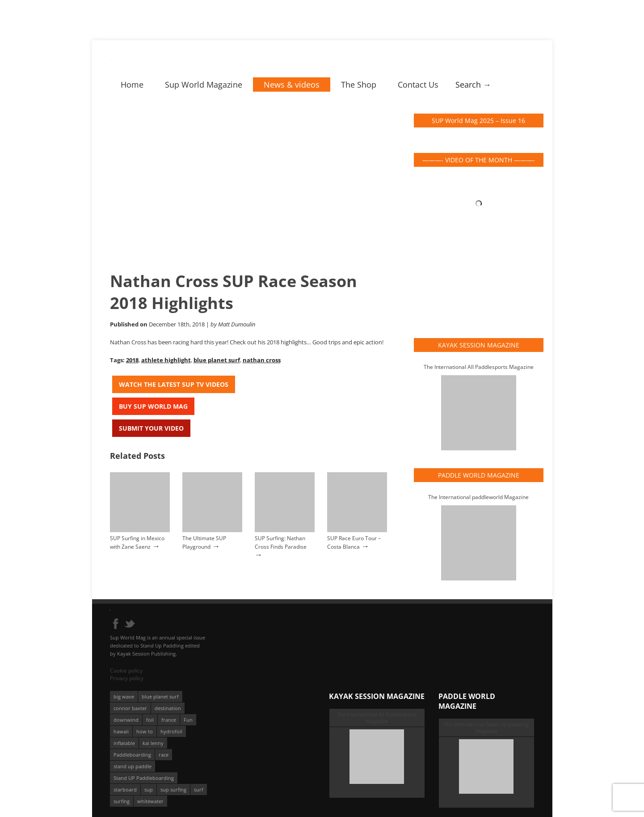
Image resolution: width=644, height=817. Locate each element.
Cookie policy (126, 671)
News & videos (292, 85)
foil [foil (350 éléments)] (150, 720)
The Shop (359, 85)
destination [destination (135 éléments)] (168, 708)
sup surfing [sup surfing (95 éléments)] (173, 789)
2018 (132, 360)
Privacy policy (127, 678)
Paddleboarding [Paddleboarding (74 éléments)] (132, 755)
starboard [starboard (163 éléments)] (125, 789)
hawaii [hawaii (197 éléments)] (121, 731)
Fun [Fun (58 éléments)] (188, 720)
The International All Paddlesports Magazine (479, 367)
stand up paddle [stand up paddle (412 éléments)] (133, 766)
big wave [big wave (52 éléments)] (124, 696)
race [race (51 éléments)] (164, 755)
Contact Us (418, 85)
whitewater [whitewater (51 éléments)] (150, 801)
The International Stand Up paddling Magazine (486, 728)
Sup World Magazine (204, 85)
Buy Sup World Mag (153, 406)
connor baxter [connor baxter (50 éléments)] (130, 708)
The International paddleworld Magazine (478, 497)
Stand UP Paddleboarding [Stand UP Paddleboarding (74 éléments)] (144, 778)
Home (132, 85)
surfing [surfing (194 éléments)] (122, 801)
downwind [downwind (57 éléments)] (126, 720)
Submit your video (151, 428)
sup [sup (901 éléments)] (149, 789)
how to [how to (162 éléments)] (145, 731)
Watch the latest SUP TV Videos (174, 384)
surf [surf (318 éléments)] (199, 789)
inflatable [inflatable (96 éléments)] (124, 743)
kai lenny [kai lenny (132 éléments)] (153, 743)
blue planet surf (217, 360)
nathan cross (262, 360)
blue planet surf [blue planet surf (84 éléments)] (160, 696)
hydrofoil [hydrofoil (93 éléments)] (171, 731)
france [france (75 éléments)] (169, 720)
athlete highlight (166, 360)
